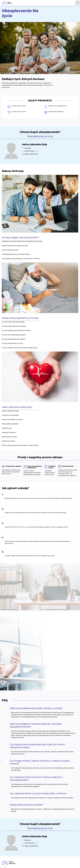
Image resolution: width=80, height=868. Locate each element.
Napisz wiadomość (31, 154)
